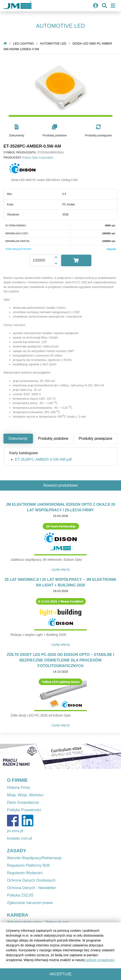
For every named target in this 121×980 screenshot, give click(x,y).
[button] (17, 131)
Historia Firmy (19, 788)
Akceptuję (60, 974)
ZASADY (17, 851)
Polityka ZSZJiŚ (20, 895)
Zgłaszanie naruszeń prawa (30, 903)
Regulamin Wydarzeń (25, 873)
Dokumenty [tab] (18, 438)
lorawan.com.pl (20, 838)
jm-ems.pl (15, 831)
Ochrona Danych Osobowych (31, 880)
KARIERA (18, 915)
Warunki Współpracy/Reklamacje (34, 858)
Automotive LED (53, 43)
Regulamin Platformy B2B (28, 865)
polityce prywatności (100, 960)
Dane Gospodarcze (23, 802)
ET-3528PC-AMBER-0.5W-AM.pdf (43, 459)
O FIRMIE (17, 780)
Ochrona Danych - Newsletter (31, 888)
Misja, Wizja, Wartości (25, 795)
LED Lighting (23, 43)
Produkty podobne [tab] (53, 438)
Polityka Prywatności (24, 810)
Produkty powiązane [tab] (96, 438)
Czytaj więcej (60, 569)
